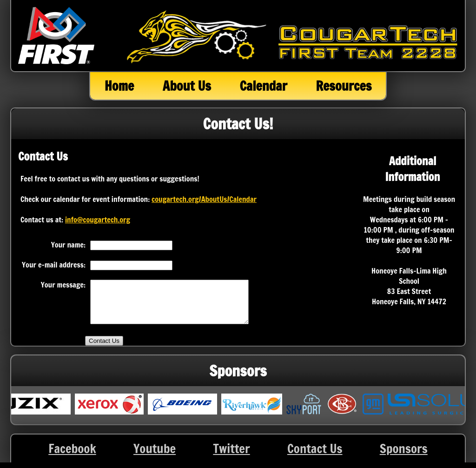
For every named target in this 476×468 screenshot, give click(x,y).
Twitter (231, 457)
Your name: (68, 245)
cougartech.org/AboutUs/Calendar (204, 199)
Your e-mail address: (54, 265)
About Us (187, 86)
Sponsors (404, 457)
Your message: (63, 285)
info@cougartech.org (98, 220)
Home (119, 86)
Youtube (155, 457)
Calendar (263, 86)
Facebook (72, 457)
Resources (344, 86)
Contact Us (315, 457)
